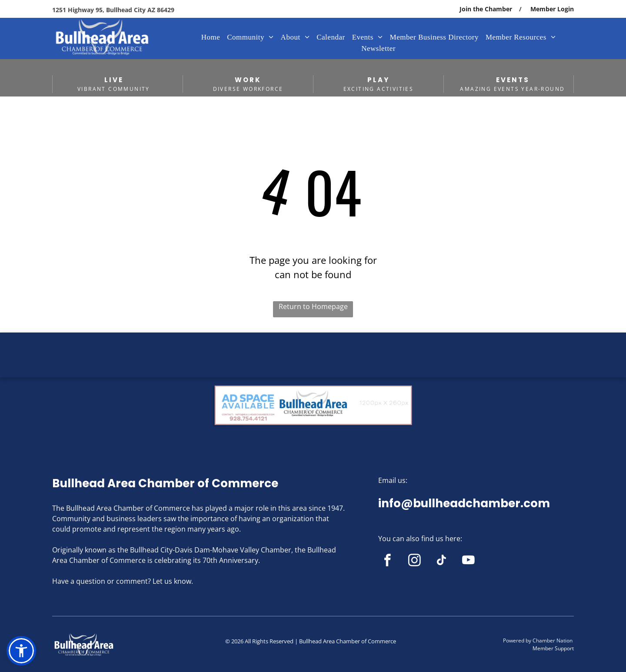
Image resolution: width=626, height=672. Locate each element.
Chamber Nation (553, 640)
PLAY (378, 80)
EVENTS (513, 80)
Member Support (553, 648)
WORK (248, 80)
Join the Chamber (486, 9)
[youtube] (468, 562)
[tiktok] (441, 562)
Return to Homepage (313, 306)
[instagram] (415, 562)
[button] (21, 651)
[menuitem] (211, 37)
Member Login (552, 9)
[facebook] (388, 562)
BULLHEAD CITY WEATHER (313, 365)
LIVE (114, 80)
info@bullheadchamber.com (464, 503)
